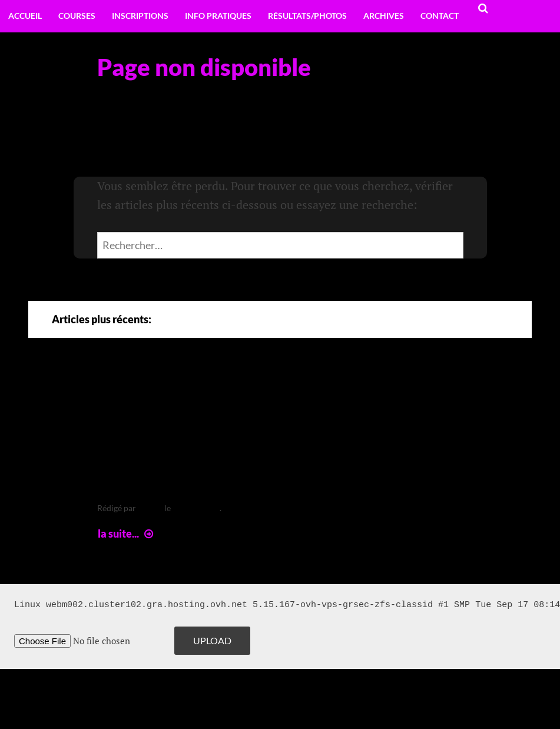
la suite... (127, 534)
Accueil (25, 16)
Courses (77, 16)
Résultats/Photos (307, 16)
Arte (122, 392)
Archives (384, 16)
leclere (150, 508)
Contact (440, 16)
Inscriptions (140, 16)
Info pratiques (218, 16)
